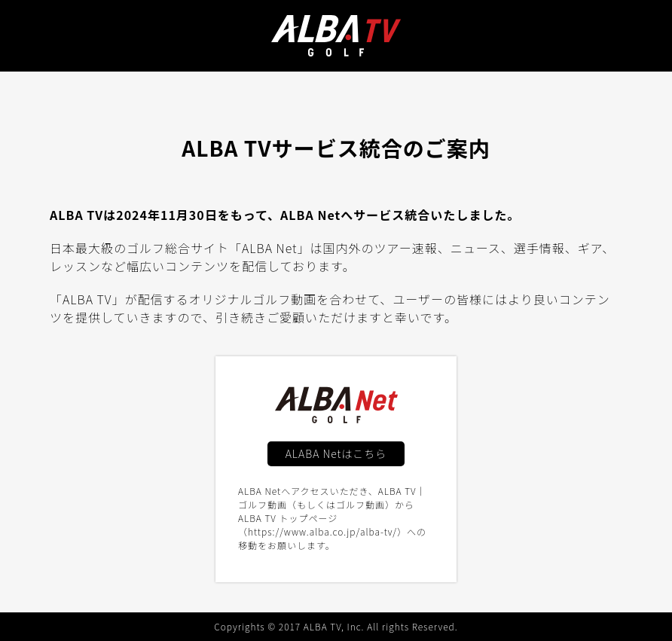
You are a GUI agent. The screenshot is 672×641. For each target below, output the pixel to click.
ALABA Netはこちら (336, 453)
